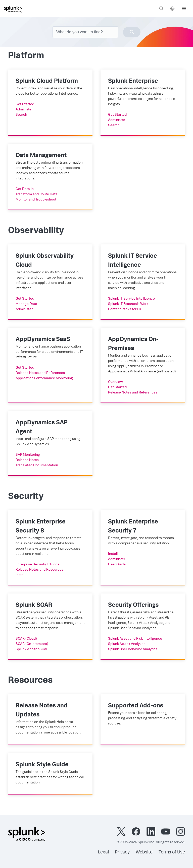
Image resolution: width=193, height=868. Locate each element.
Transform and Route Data (37, 194)
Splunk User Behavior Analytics (133, 649)
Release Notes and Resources (39, 570)
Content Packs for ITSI (126, 309)
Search (21, 115)
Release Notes (27, 460)
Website (144, 852)
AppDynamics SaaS (43, 340)
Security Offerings (133, 606)
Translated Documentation (37, 465)
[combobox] (96, 32)
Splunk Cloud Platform (47, 82)
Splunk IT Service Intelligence (131, 299)
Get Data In (25, 189)
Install (20, 575)
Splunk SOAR (34, 606)
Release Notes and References (40, 373)
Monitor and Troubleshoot (36, 200)
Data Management (41, 156)
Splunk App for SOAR (32, 649)
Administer (24, 110)
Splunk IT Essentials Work (128, 304)
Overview (115, 382)
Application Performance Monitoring (44, 378)
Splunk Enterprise (133, 82)
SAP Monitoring (28, 455)
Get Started (25, 104)
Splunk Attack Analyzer (126, 644)
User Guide (117, 565)
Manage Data (26, 304)
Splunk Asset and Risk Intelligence (135, 639)
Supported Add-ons (136, 706)
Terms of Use (172, 852)
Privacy (122, 852)
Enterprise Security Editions (37, 565)
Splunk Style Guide (42, 765)
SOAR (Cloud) (26, 639)
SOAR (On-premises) (32, 644)
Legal (103, 852)
